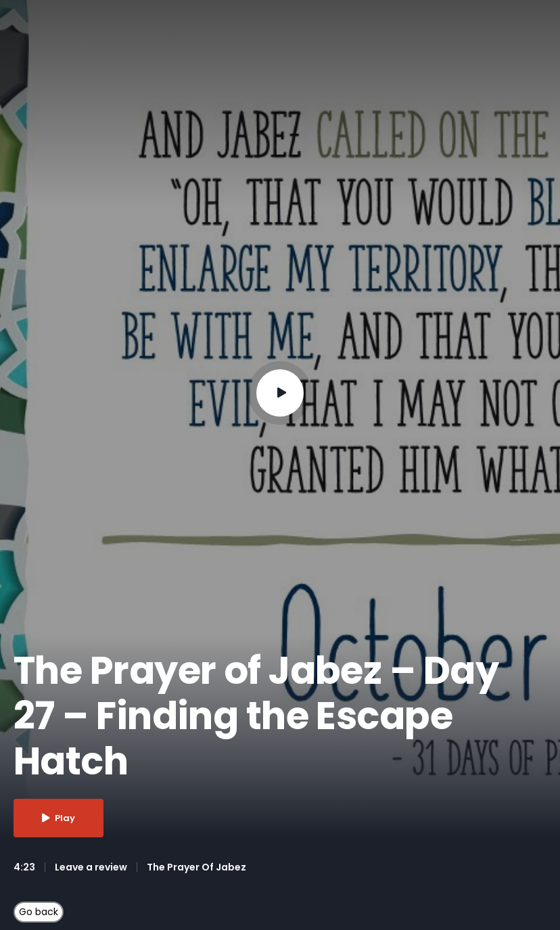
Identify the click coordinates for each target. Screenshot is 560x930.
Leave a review (91, 867)
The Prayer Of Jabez (196, 867)
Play (59, 818)
